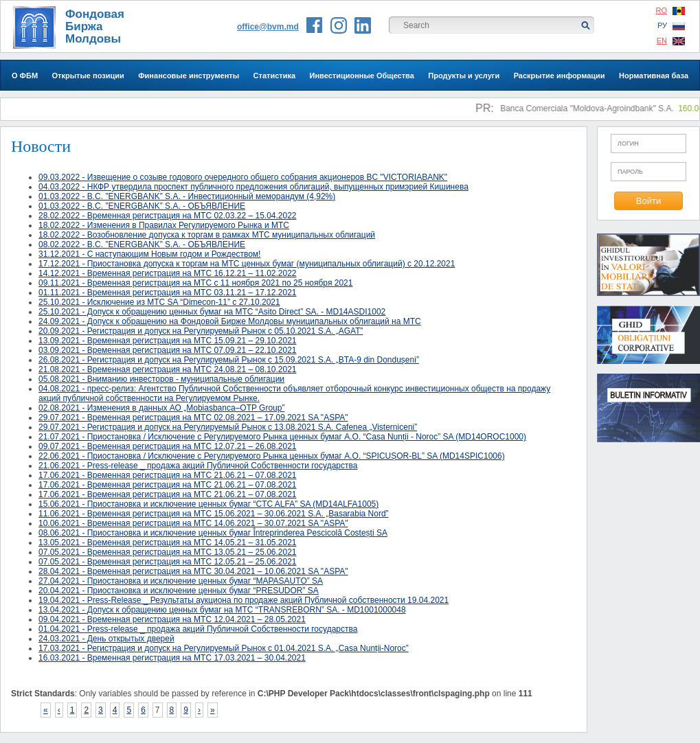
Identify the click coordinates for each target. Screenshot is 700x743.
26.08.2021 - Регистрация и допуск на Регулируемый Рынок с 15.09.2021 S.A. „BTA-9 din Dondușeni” (229, 360)
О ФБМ (25, 76)
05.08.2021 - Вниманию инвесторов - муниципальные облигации (161, 379)
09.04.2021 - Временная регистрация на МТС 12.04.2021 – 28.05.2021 (172, 619)
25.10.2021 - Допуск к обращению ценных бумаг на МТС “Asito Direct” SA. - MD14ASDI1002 (212, 312)
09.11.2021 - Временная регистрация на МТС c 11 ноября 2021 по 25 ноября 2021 (195, 283)
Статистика (275, 76)
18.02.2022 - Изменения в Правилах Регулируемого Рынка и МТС (164, 225)
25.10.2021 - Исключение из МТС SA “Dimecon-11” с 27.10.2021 (159, 302)
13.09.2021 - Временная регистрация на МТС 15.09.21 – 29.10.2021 (168, 341)
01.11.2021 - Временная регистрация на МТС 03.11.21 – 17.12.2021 (168, 293)
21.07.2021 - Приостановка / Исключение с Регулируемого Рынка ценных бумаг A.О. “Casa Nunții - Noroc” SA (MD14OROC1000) (282, 437)
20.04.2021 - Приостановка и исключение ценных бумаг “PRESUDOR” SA (179, 591)
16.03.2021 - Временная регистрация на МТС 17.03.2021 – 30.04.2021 (172, 658)
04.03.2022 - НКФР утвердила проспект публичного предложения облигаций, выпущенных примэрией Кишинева (253, 187)
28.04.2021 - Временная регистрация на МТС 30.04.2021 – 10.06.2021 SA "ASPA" (193, 571)
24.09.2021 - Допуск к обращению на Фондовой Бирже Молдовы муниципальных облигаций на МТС (230, 321)
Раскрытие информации (560, 76)
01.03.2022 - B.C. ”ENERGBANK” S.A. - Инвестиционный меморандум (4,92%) (187, 196)
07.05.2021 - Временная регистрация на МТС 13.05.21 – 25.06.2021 (168, 552)
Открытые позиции (88, 76)
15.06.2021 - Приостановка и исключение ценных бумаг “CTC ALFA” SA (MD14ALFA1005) (208, 504)
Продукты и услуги (464, 76)
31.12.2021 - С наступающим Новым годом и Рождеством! (149, 254)
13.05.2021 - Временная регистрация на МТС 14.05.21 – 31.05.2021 (168, 542)
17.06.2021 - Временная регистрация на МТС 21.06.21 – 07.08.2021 (168, 475)
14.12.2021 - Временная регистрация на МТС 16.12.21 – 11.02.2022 (168, 273)
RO (671, 11)
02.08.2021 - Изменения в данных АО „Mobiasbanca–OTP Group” (161, 408)
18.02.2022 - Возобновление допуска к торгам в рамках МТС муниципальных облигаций (207, 235)
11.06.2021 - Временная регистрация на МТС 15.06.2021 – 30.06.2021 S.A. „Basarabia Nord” (214, 514)
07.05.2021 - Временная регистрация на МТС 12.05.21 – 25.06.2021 (168, 562)
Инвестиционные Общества (362, 76)
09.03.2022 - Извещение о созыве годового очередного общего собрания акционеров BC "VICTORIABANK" (243, 177)
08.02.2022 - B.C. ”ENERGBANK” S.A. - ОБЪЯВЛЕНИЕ (142, 244)
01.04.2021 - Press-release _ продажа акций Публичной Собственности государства (198, 629)
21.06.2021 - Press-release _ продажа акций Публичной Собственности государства (198, 466)
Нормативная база (654, 76)
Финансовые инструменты (189, 76)
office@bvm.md (268, 27)
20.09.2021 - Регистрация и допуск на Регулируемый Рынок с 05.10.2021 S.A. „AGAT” (201, 331)
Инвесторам (350, 106)
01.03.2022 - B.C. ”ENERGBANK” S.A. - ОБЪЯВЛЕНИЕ (142, 206)
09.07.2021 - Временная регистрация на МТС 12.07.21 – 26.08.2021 (168, 446)
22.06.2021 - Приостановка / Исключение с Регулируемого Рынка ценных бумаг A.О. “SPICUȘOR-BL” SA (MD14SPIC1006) (272, 456)
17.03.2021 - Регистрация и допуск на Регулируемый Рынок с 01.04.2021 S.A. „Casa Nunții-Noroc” (224, 648)
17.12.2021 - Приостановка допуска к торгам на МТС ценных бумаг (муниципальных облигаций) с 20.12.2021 (247, 264)
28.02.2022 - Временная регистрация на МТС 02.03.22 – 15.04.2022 (168, 216)
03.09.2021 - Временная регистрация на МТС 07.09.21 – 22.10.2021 (168, 350)
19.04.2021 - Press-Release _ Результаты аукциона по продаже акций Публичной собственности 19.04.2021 (244, 600)
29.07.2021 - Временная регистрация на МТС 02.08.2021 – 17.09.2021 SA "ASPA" (193, 418)
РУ (671, 26)
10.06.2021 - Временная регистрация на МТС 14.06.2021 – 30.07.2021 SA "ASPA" (193, 523)
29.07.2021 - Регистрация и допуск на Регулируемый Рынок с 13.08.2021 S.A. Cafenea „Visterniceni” (228, 427)
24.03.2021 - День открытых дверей (106, 639)
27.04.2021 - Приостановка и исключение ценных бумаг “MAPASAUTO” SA (181, 581)
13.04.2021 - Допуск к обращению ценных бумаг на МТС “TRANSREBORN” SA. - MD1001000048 (222, 610)
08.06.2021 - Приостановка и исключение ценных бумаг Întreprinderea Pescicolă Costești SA (213, 533)
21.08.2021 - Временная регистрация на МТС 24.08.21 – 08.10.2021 (168, 369)
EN (671, 41)
